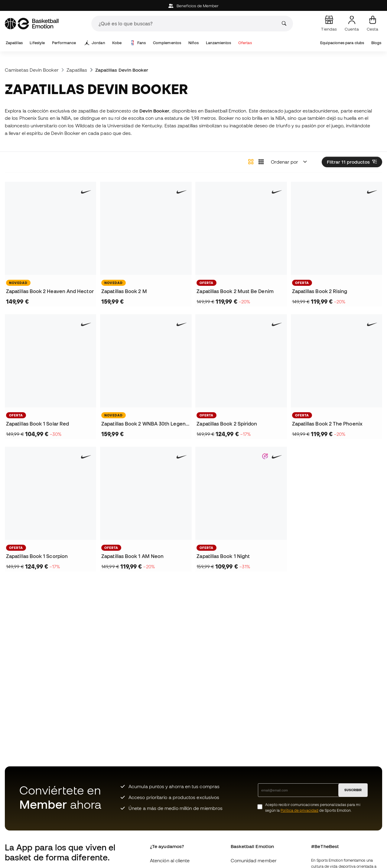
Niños (193, 43)
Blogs (376, 43)
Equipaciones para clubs (342, 43)
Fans (138, 43)
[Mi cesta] (372, 24)
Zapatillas (14, 43)
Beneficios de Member (194, 6)
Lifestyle (37, 43)
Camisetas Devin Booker (32, 70)
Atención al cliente (170, 860)
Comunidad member (254, 860)
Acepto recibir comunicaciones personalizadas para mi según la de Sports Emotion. (313, 808)
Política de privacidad (299, 810)
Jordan (95, 43)
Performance (64, 43)
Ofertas (245, 43)
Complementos (167, 43)
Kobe (117, 43)
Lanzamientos (219, 43)
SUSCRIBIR (353, 790)
